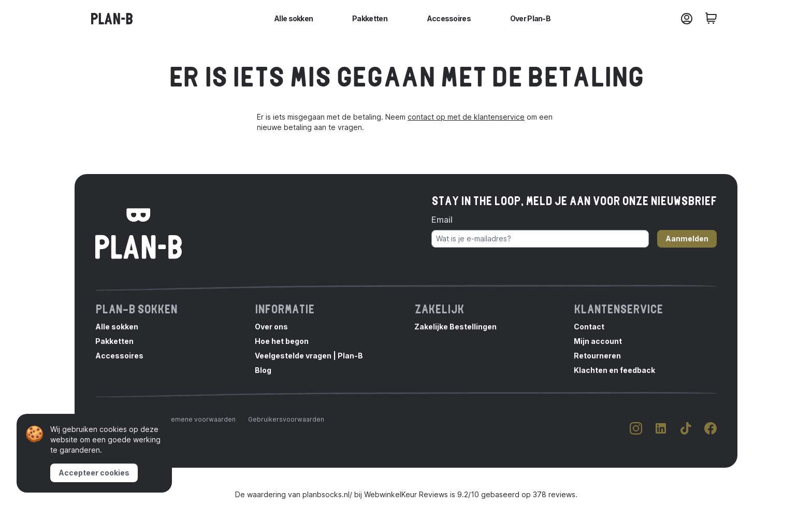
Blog (263, 370)
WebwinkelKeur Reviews (406, 494)
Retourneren (597, 356)
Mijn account (598, 341)
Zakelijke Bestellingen (455, 327)
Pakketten (370, 18)
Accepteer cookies (94, 473)
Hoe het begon (282, 341)
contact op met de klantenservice (466, 117)
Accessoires (449, 18)
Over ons (271, 327)
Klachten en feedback (614, 370)
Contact (589, 327)
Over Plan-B (530, 18)
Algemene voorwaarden (198, 419)
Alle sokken (293, 18)
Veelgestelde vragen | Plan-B (309, 356)
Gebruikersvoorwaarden (286, 419)
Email (442, 220)
